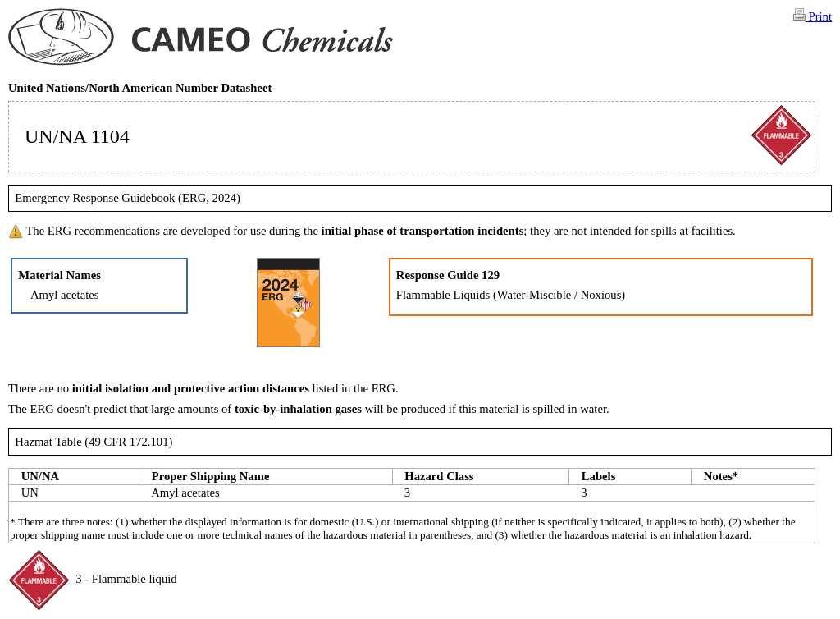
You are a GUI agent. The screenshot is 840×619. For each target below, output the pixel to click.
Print (813, 16)
